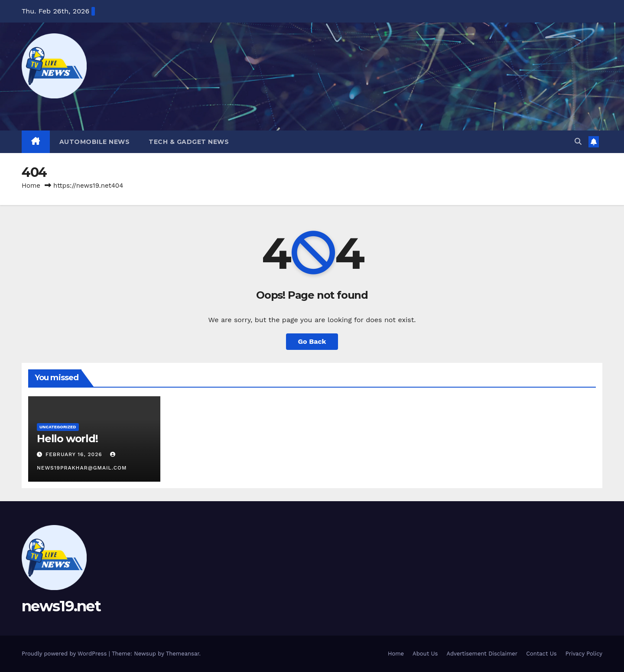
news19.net (61, 606)
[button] (578, 142)
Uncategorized (58, 427)
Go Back (312, 341)
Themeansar (183, 654)
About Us (425, 654)
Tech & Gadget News (189, 142)
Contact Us (541, 654)
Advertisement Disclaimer (482, 654)
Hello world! (67, 439)
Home (31, 186)
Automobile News (95, 142)
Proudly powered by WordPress (65, 654)
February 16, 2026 (75, 454)
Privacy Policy (584, 654)
